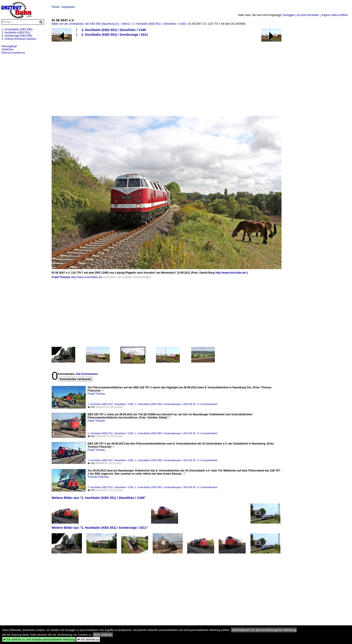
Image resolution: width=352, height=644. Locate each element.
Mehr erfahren (103, 635)
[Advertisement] (186, 76)
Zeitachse (7, 49)
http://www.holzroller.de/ (231, 273)
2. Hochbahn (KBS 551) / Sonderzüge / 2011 (115, 35)
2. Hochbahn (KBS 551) (147, 24)
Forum (56, 7)
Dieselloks (170, 24)
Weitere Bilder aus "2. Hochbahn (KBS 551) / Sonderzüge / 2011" (100, 528)
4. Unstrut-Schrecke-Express (19, 39)
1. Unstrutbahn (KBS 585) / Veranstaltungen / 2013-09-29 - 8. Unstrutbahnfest (176, 404)
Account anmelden (308, 15)
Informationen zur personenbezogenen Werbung (264, 630)
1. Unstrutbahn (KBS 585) (17, 29)
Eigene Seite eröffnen (335, 15)
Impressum (68, 7)
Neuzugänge (9, 46)
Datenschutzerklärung (13, 53)
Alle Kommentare (87, 374)
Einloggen (289, 15)
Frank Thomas (61, 277)
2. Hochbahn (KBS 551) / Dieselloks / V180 (114, 30)
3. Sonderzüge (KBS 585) (17, 36)
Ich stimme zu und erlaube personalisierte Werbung (39, 639)
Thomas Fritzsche (98, 477)
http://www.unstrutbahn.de (86, 277)
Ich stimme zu (88, 639)
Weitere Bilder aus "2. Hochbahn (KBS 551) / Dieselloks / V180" (99, 498)
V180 (182, 24)
